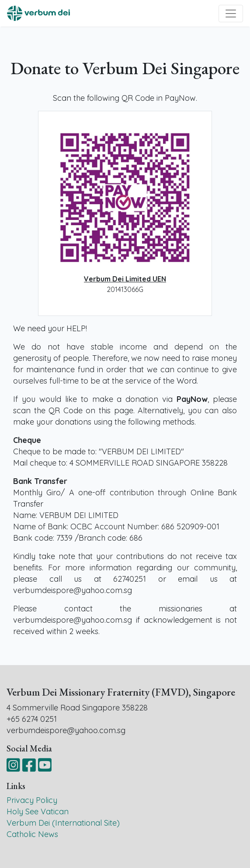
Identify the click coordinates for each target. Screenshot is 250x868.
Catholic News (32, 834)
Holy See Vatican (38, 811)
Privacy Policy (32, 800)
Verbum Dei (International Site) (63, 823)
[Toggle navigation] (231, 14)
